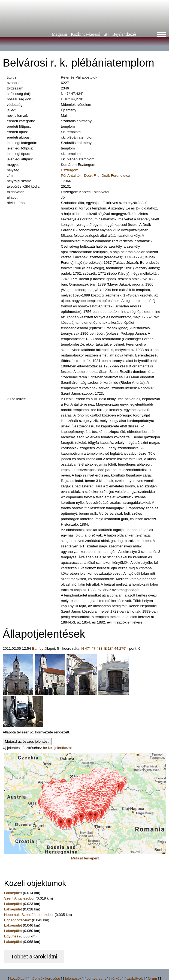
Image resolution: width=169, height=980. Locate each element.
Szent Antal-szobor (19, 898)
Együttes (11, 936)
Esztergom (70, 170)
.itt (106, 34)
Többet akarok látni (34, 957)
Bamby (37, 648)
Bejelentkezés (124, 34)
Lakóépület (13, 893)
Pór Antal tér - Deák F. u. (81, 176)
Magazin (59, 34)
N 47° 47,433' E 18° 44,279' (104, 648)
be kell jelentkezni (57, 748)
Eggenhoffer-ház (17, 920)
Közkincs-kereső (86, 34)
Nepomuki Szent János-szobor (29, 915)
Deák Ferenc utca (116, 176)
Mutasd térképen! (85, 858)
